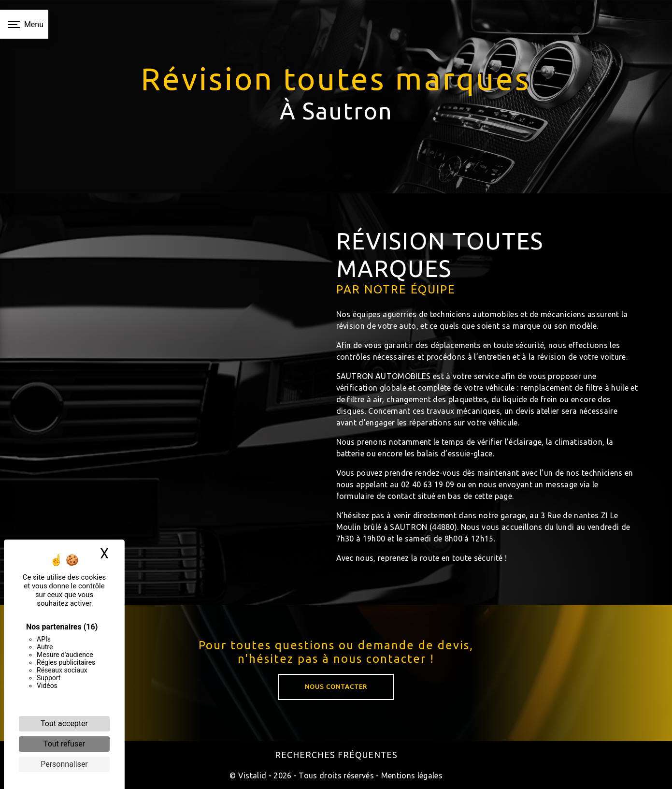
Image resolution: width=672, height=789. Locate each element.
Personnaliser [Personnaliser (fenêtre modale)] (64, 764)
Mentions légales (411, 775)
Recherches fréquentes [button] (336, 755)
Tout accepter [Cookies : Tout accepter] (64, 723)
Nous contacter (336, 701)
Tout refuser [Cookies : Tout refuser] (64, 744)
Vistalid (252, 775)
